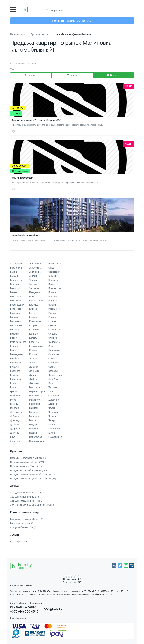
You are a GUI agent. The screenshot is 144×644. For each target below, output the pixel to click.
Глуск (13, 400)
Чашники (53, 412)
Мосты (33, 420)
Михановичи (36, 404)
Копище (33, 334)
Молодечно (35, 416)
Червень (53, 416)
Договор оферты (18, 603)
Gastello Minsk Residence (26, 236)
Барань (14, 272)
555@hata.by (53, 609)
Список (72, 75)
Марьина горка (37, 391)
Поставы (53, 297)
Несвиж (33, 433)
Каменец (34, 305)
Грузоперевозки (18, 542)
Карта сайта (36, 603)
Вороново (15, 371)
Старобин (54, 371)
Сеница (52, 325)
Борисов (15, 317)
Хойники (53, 404)
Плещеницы (55, 288)
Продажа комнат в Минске (26, 466)
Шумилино (54, 429)
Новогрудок (36, 437)
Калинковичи (36, 301)
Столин (52, 383)
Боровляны (16, 325)
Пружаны (53, 301)
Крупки (33, 354)
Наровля (34, 429)
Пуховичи (53, 305)
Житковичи (35, 272)
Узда (51, 391)
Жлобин (34, 276)
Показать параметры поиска (72, 21)
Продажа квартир (40, 34)
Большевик (16, 321)
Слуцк (52, 346)
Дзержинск (16, 412)
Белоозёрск (16, 280)
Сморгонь (54, 354)
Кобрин (33, 325)
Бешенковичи (17, 305)
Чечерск (53, 420)
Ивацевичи (35, 292)
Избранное (48, 10)
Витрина (113, 75)
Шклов (52, 425)
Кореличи (34, 342)
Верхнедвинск (17, 354)
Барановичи (16, 268)
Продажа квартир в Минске (28, 462)
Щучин (52, 433)
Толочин (53, 387)
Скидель (53, 334)
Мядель (33, 425)
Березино (15, 284)
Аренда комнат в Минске (25, 497)
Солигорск (54, 363)
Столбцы (53, 379)
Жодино (34, 280)
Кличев (33, 317)
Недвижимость (18, 34)
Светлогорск (55, 330)
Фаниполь (54, 396)
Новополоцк (55, 264)
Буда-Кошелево (18, 342)
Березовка (15, 297)
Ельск (13, 437)
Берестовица (17, 301)
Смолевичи (54, 350)
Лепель (33, 359)
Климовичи (35, 321)
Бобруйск (15, 313)
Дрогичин (15, 425)
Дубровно (15, 429)
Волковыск (16, 363)
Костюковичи (36, 346)
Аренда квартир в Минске (26, 493)
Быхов (13, 350)
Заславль (34, 288)
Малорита (34, 387)
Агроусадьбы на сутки (23, 527)
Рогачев (52, 321)
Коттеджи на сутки (22, 523)
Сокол (52, 359)
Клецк (32, 313)
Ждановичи (35, 264)
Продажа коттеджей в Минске (29, 470)
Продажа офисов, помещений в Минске (33, 475)
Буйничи (15, 346)
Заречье (33, 284)
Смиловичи (54, 342)
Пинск (52, 284)
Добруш (14, 416)
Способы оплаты (18, 618)
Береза (14, 292)
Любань (33, 379)
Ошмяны (53, 276)
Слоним (53, 338)
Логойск (34, 367)
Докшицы (15, 420)
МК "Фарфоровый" (23, 178)
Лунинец (34, 375)
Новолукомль (36, 441)
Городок (14, 408)
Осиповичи (54, 272)
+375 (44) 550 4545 (24, 612)
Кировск (34, 309)
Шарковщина (55, 437)
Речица (52, 317)
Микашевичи (36, 400)
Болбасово (16, 309)
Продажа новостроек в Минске (28, 458)
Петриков (53, 280)
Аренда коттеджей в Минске (27, 501)
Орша (51, 268)
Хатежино (54, 400)
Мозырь (33, 412)
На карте (31, 75)
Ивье (32, 297)
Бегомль (15, 276)
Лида (32, 363)
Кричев (33, 350)
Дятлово (15, 433)
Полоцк (52, 292)
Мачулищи (35, 396)
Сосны (52, 367)
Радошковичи (55, 309)
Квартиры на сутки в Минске (27, 519)
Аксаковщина (17, 264)
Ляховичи (34, 383)
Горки (13, 387)
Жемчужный (36, 268)
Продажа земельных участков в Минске (33, 479)
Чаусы (52, 408)
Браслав (14, 334)
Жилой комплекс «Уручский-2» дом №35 (37, 120)
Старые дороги (56, 375)
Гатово (14, 383)
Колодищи (35, 330)
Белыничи (15, 288)
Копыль (33, 338)
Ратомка (53, 313)
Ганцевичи (15, 379)
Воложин (15, 367)
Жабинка (15, 441)
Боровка (14, 330)
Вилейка (14, 359)
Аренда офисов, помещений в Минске (32, 505)
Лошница (34, 371)
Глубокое (15, 396)
